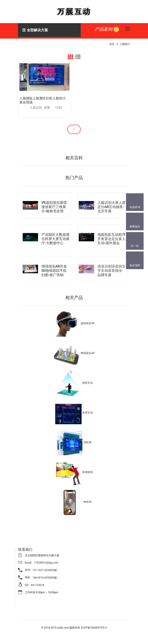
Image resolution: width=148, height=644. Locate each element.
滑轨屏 (88, 442)
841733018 (37, 585)
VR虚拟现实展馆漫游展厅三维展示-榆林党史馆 (54, 207)
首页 (112, 44)
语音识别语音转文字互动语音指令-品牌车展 (111, 271)
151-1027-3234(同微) (45, 570)
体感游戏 (88, 472)
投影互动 (88, 383)
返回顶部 (135, 265)
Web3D (88, 502)
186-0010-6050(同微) (45, 578)
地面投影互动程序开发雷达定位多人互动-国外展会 (111, 239)
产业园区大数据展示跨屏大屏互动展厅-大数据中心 (55, 239)
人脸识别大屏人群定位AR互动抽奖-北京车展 (111, 207)
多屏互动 (88, 413)
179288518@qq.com (46, 563)
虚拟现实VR (87, 323)
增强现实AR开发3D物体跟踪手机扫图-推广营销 (54, 271)
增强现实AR (87, 353)
